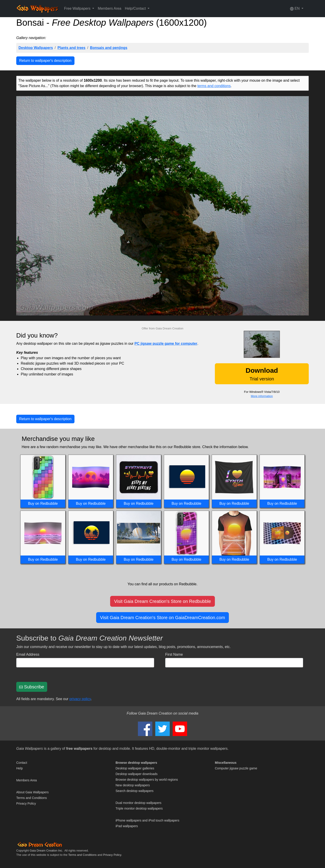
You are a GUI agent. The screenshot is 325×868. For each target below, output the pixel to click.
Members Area (109, 8)
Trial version (262, 374)
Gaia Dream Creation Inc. (46, 851)
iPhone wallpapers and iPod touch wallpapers (147, 820)
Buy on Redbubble (43, 503)
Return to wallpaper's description (45, 61)
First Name (174, 654)
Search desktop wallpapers (135, 791)
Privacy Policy (26, 803)
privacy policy (80, 699)
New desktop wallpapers (133, 785)
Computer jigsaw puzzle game (236, 768)
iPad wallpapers (127, 826)
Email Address (28, 654)
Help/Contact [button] (136, 8)
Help (20, 768)
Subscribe (32, 687)
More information (262, 396)
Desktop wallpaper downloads (137, 774)
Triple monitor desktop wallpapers (139, 808)
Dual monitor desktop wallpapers (138, 803)
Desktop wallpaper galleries (135, 768)
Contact (22, 763)
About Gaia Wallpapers (32, 792)
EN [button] (295, 9)
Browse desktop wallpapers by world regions (147, 780)
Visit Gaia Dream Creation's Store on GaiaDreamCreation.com (162, 618)
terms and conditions (214, 86)
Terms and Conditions (31, 798)
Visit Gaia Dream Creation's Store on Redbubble (162, 601)
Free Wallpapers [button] (78, 8)
